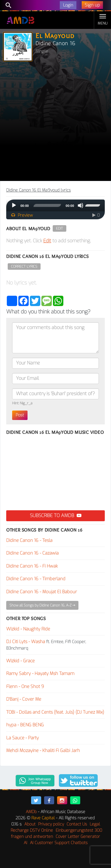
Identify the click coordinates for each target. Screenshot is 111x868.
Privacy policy (51, 824)
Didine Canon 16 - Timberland (36, 579)
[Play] (14, 205)
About (30, 824)
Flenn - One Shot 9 (25, 686)
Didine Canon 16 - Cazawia (32, 553)
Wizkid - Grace (20, 661)
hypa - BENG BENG (25, 725)
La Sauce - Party (22, 738)
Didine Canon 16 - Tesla (29, 540)
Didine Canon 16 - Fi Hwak (32, 566)
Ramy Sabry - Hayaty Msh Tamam (40, 674)
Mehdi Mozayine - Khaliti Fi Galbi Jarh (43, 751)
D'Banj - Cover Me (24, 699)
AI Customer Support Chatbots (59, 843)
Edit (59, 228)
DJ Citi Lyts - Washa (26, 642)
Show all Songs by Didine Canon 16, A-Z (42, 605)
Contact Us (77, 824)
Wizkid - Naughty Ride (28, 629)
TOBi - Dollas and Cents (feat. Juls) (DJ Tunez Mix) (55, 712)
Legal (95, 824)
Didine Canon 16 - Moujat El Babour (42, 592)
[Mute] (81, 205)
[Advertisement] (55, 123)
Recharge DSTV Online (32, 830)
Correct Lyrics (24, 267)
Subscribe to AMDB (56, 515)
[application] (55, 205)
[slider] (47, 205)
